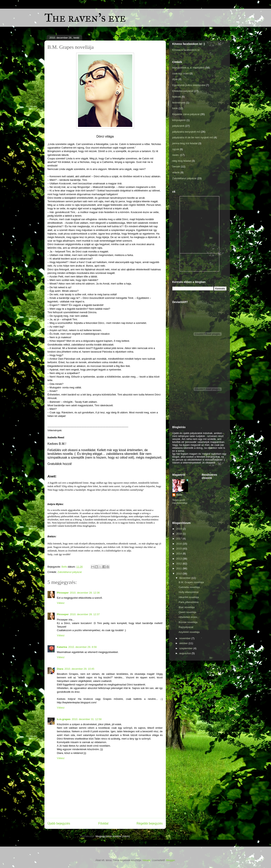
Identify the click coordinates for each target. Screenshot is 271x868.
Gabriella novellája (189, 587)
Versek (176, 167)
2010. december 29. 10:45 (79, 669)
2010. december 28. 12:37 (85, 614)
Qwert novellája (187, 612)
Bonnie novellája (188, 622)
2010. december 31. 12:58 (87, 719)
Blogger (171, 860)
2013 (180, 559)
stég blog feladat (182, 161)
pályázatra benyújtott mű (186, 132)
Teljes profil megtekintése (180, 501)
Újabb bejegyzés (59, 823)
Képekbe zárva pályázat (186, 114)
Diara (60, 669)
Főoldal (103, 823)
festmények (179, 103)
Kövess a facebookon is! (186, 50)
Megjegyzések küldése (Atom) (113, 836)
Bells (179, 495)
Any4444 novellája (189, 632)
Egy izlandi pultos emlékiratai (189, 85)
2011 (180, 568)
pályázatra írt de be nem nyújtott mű (193, 137)
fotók (175, 108)
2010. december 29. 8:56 (83, 647)
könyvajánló (179, 120)
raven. (176, 155)
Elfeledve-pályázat (183, 91)
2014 (180, 554)
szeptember (186, 648)
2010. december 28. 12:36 (85, 593)
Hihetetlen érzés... (189, 617)
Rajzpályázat (186, 627)
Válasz (61, 603)
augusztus (185, 653)
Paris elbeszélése (189, 602)
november (185, 638)
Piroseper (63, 593)
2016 (180, 544)
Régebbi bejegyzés (150, 823)
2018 (180, 534)
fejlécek (177, 97)
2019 (180, 529)
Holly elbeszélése (189, 592)
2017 (180, 539)
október (184, 643)
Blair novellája (187, 607)
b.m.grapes (64, 719)
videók (176, 172)
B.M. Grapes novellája (191, 582)
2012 (180, 564)
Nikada (146, 860)
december (185, 578)
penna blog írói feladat (185, 143)
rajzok (176, 149)
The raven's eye (85, 18)
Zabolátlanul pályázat (70, 572)
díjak (175, 79)
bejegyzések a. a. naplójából (188, 68)
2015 (180, 549)
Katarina (62, 647)
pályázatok (178, 126)
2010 (180, 574)
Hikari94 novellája (189, 597)
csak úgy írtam (181, 73)
